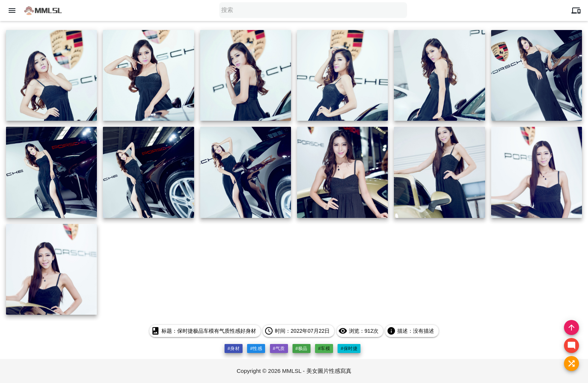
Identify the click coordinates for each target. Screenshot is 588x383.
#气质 (279, 348)
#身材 (234, 348)
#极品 (302, 348)
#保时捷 (349, 348)
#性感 (256, 348)
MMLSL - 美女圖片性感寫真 (317, 371)
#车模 (324, 348)
